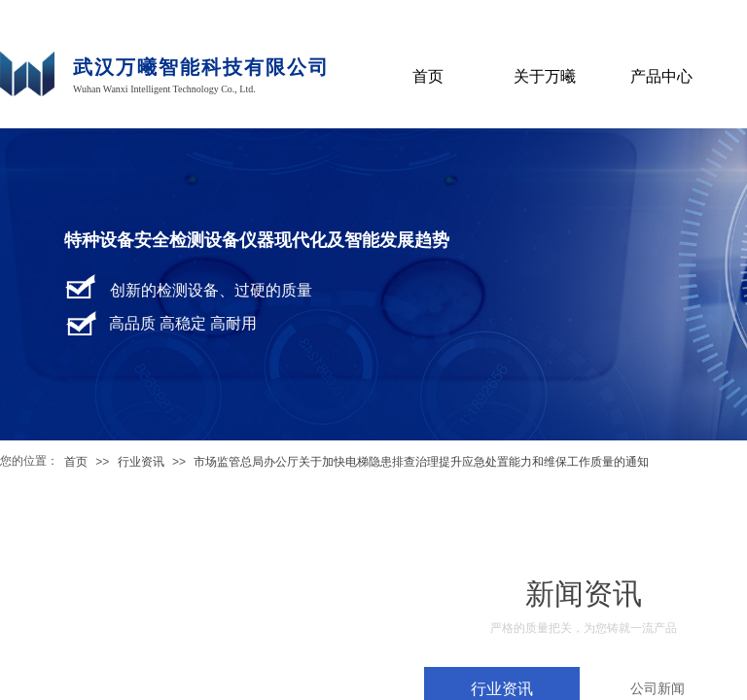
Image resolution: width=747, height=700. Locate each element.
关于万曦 (545, 76)
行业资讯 (141, 462)
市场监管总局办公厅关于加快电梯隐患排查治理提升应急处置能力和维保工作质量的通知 (421, 462)
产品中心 (661, 76)
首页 (76, 462)
